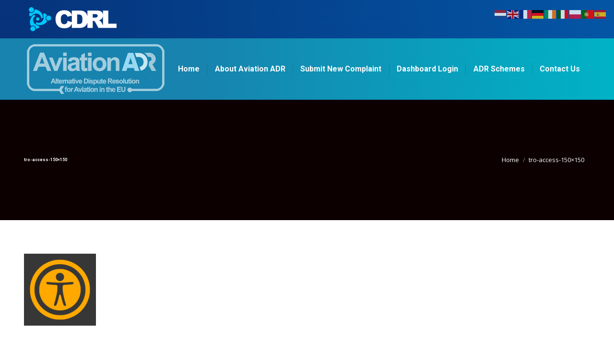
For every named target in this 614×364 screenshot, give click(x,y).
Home (510, 160)
